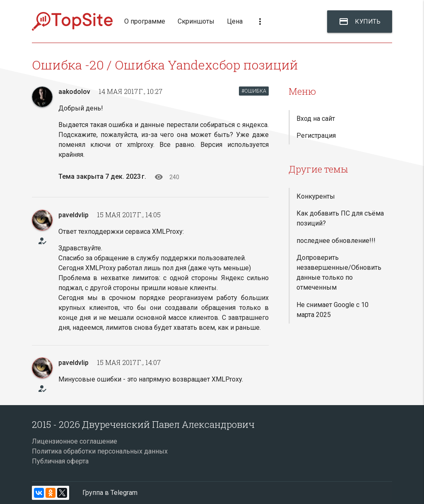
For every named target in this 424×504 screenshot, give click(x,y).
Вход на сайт (316, 119)
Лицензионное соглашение (75, 441)
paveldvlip (73, 215)
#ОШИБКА (254, 91)
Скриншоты (196, 21)
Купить (360, 22)
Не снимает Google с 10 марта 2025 (332, 310)
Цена (235, 21)
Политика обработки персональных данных (100, 451)
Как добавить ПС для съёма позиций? (340, 218)
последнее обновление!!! (336, 241)
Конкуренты (316, 196)
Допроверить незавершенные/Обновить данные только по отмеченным (339, 272)
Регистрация (316, 136)
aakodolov (74, 92)
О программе (145, 21)
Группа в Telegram (110, 493)
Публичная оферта (60, 461)
